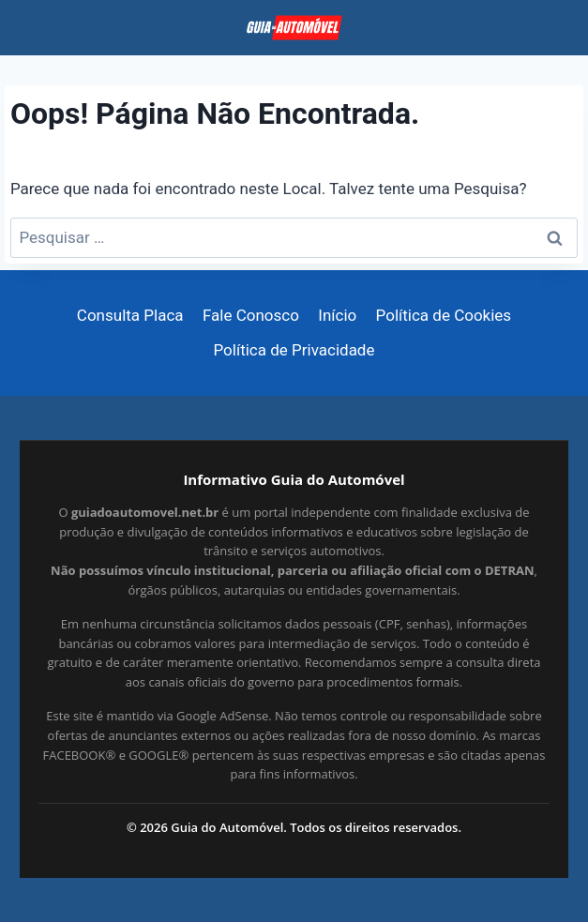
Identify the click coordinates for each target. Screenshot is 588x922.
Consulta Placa (130, 315)
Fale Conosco (251, 315)
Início (337, 315)
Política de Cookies (444, 315)
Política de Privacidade (294, 350)
